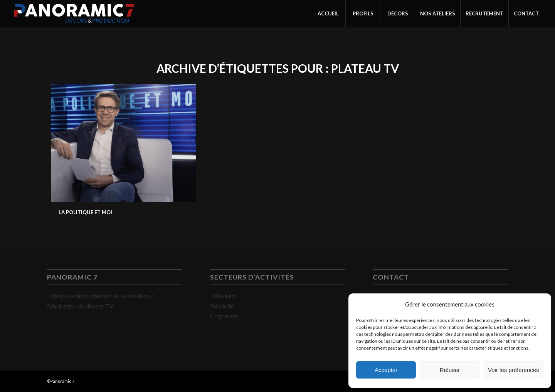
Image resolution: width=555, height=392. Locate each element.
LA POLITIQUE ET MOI (85, 212)
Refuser (450, 370)
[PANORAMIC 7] (74, 14)
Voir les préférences (514, 370)
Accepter (386, 370)
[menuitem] (328, 14)
